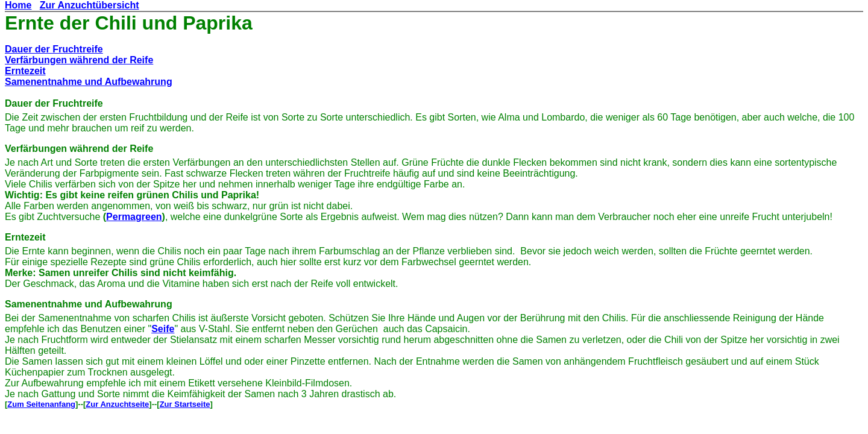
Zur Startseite (185, 404)
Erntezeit (25, 71)
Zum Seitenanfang (41, 404)
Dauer (18, 103)
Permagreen (134, 217)
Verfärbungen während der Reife (79, 60)
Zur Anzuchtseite (117, 404)
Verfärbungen (36, 149)
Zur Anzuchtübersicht (90, 5)
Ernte (30, 23)
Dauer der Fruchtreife (54, 49)
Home (18, 5)
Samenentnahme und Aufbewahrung (89, 82)
